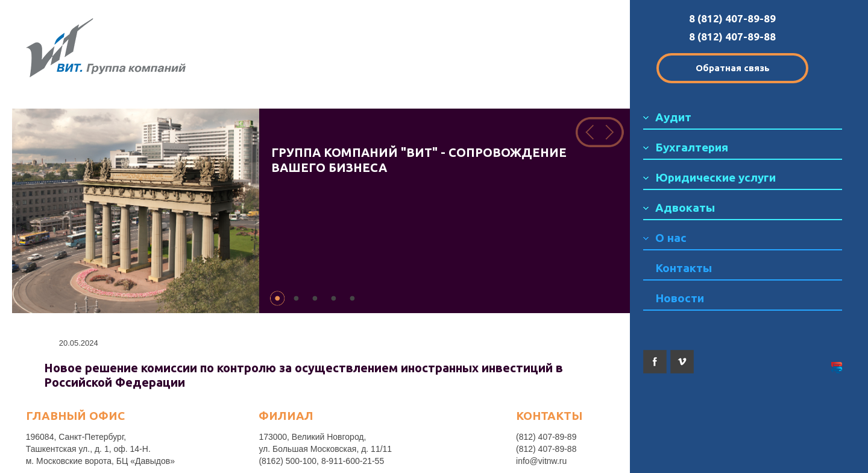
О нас (671, 238)
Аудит (673, 117)
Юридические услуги (715, 177)
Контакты (684, 268)
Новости (680, 298)
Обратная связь (733, 68)
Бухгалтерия (692, 147)
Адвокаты (685, 208)
